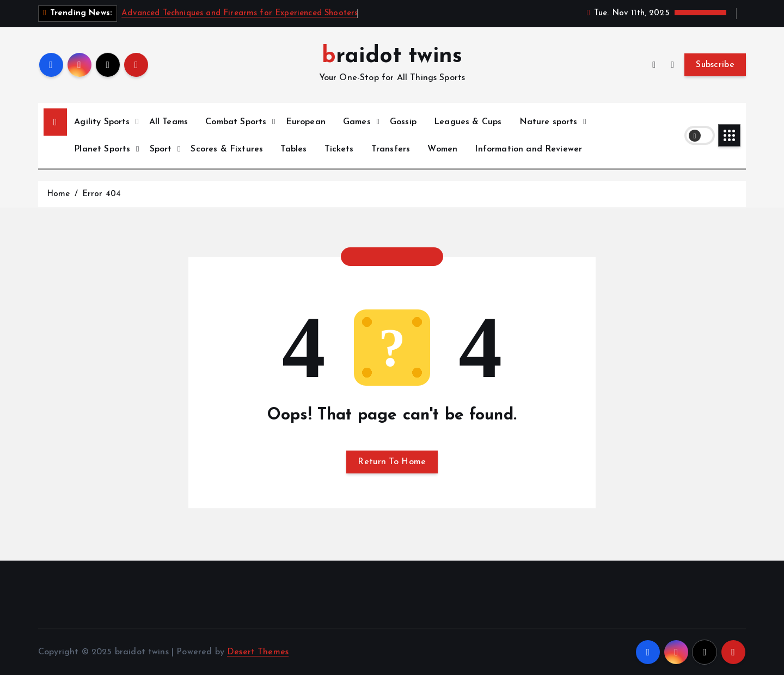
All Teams (169, 122)
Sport (161, 149)
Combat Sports (236, 122)
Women (442, 149)
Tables (293, 149)
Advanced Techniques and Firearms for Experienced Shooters (240, 13)
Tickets (339, 149)
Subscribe (715, 65)
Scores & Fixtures (227, 149)
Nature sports (549, 122)
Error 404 (102, 194)
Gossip (403, 122)
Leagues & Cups (468, 122)
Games (357, 122)
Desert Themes (258, 652)
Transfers (391, 149)
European (306, 122)
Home (59, 194)
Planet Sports (102, 149)
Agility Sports (102, 122)
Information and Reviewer (528, 149)
